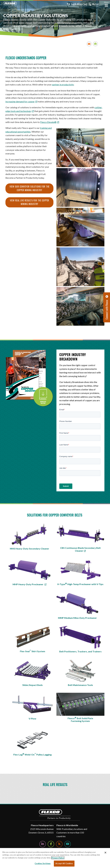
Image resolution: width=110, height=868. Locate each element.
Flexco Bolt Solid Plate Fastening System (80, 719)
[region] (55, 858)
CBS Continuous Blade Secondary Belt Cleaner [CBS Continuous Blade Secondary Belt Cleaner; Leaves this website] (80, 549)
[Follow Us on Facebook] (51, 844)
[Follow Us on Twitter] (59, 844)
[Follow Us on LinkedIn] (43, 844)
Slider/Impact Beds (33, 685)
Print (95, 44)
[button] (75, 4)
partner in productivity (63, 84)
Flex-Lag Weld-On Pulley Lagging (32, 754)
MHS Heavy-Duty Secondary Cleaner (30, 549)
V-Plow (32, 719)
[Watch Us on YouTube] (68, 844)
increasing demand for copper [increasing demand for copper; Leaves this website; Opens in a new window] (20, 101)
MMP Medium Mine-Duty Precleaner (77, 618)
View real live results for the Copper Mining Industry (30, 202)
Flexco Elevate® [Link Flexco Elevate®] (48, 122)
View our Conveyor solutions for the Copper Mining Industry (30, 188)
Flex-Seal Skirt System (33, 651)
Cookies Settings (43, 863)
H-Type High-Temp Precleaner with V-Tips (80, 584)
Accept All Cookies (64, 863)
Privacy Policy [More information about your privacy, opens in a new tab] (58, 858)
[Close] (105, 853)
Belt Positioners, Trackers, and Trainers (80, 651)
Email (89, 44)
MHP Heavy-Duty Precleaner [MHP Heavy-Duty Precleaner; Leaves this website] (28, 584)
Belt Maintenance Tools (80, 685)
